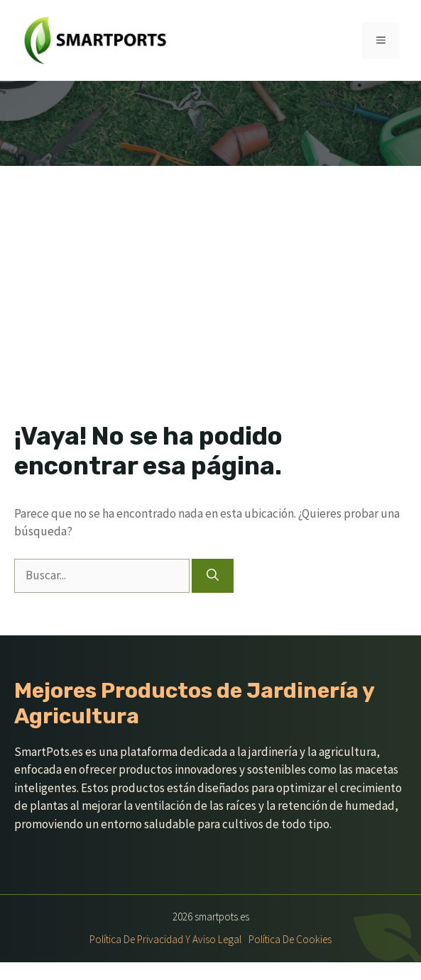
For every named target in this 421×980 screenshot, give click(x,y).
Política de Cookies (290, 939)
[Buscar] (213, 576)
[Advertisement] (210, 272)
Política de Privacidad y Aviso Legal (165, 939)
